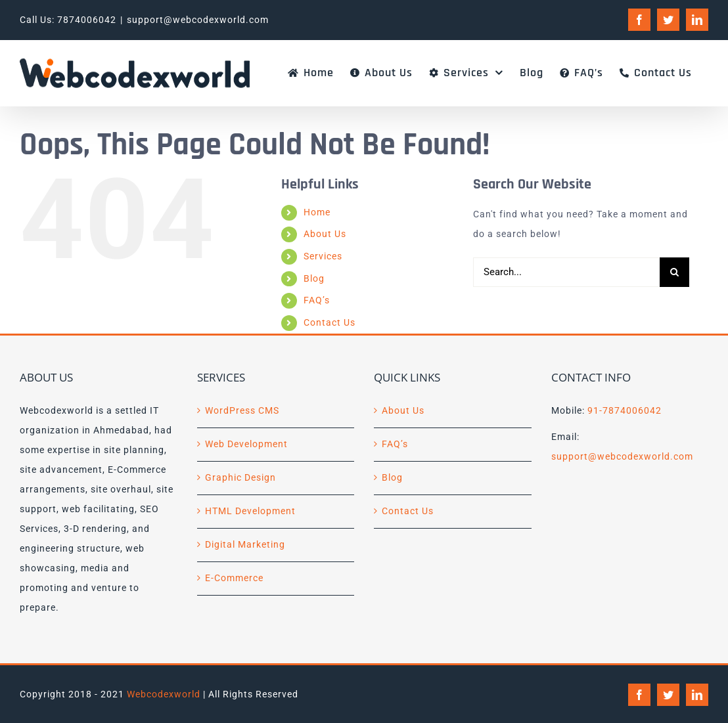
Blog (314, 278)
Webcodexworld (164, 694)
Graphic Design (240, 477)
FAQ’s (317, 300)
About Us (325, 234)
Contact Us (330, 322)
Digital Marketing (245, 544)
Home (317, 212)
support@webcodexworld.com (198, 20)
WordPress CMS (242, 410)
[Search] (674, 272)
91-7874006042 (625, 410)
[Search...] (566, 272)
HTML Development (250, 511)
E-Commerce (234, 578)
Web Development (246, 444)
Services (323, 256)
